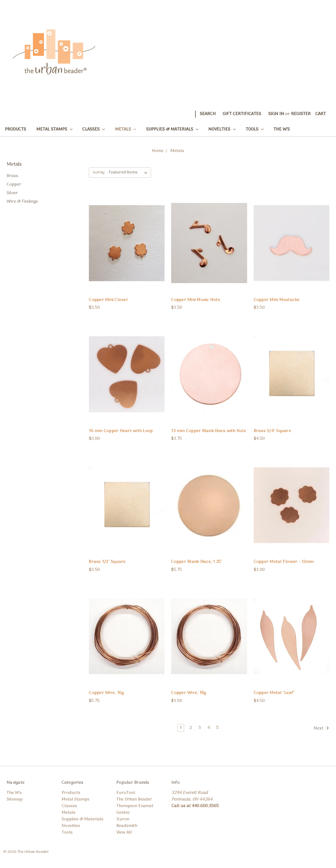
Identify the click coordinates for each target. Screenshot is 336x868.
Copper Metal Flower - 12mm (284, 562)
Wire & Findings (22, 202)
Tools (255, 129)
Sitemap (15, 799)
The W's (282, 129)
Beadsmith (127, 826)
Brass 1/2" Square (107, 562)
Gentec (123, 813)
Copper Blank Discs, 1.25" (197, 562)
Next (321, 728)
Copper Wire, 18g (189, 693)
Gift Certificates (242, 114)
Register (301, 114)
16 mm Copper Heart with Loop (121, 431)
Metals (126, 129)
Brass (12, 176)
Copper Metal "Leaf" (274, 693)
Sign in (276, 114)
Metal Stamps (54, 129)
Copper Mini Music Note (196, 300)
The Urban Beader (134, 799)
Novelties (222, 129)
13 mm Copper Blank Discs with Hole (209, 431)
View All (124, 832)
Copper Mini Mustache (277, 300)
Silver (12, 193)
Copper (14, 185)
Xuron (123, 819)
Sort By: (99, 173)
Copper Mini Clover (109, 300)
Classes (94, 129)
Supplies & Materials (172, 129)
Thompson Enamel (135, 806)
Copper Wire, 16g (106, 693)
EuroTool (126, 793)
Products (16, 129)
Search (208, 114)
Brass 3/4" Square (272, 431)
